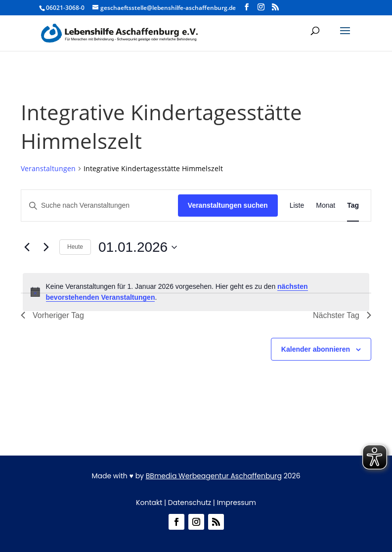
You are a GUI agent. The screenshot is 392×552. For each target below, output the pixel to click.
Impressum (237, 503)
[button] (345, 37)
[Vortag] (27, 247)
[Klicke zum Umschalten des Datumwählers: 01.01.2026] (138, 247)
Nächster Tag (342, 315)
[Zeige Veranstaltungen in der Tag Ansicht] (353, 206)
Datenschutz (190, 503)
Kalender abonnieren (316, 349)
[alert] (196, 292)
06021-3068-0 (65, 8)
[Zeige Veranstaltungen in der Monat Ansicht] (326, 206)
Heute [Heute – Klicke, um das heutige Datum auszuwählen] (75, 247)
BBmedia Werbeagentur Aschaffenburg (214, 476)
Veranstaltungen (48, 168)
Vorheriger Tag (52, 315)
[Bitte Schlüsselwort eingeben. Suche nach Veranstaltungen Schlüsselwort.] (100, 206)
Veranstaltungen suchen (228, 205)
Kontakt (149, 503)
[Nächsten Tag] (46, 247)
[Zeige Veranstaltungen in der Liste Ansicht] (297, 206)
